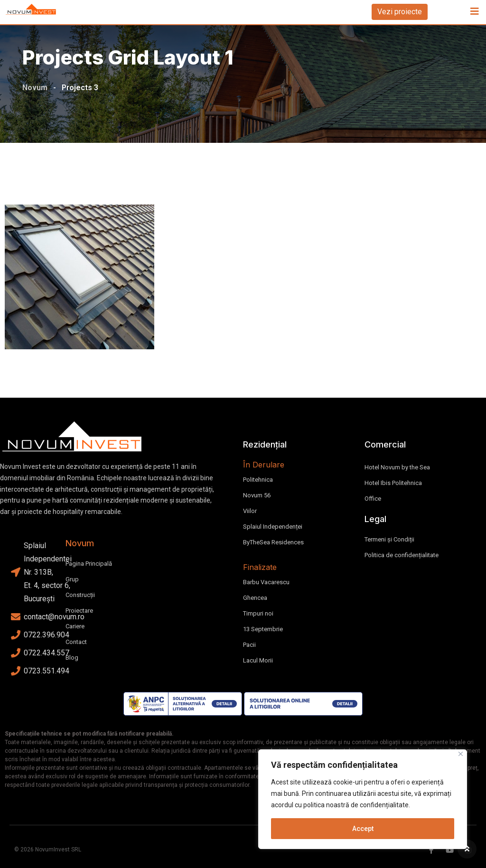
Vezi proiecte (400, 12)
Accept (363, 829)
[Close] (461, 754)
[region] (363, 799)
